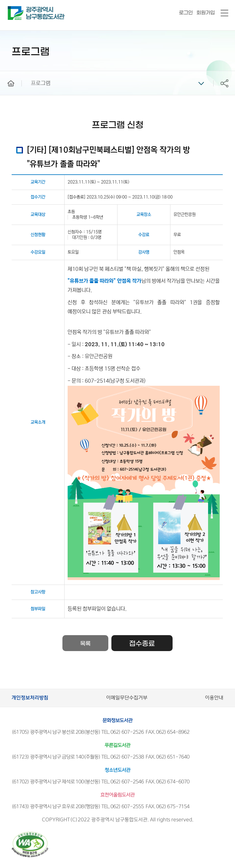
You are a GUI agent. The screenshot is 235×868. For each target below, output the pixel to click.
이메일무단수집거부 (127, 698)
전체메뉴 (224, 13)
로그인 (186, 13)
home (6, 74)
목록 (85, 644)
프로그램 (41, 83)
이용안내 (214, 698)
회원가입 (206, 13)
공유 (224, 83)
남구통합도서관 (16, 9)
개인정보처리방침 (30, 698)
